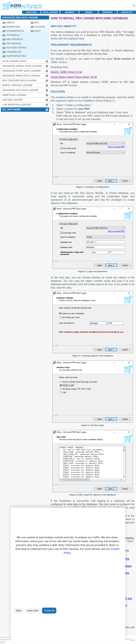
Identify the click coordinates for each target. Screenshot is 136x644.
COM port (31, 12)
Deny (18, 611)
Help (38, 31)
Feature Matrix (16, 48)
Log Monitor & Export (17, 105)
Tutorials (13, 35)
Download (13, 27)
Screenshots (15, 31)
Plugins (40, 27)
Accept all (49, 611)
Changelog (14, 52)
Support (108, 12)
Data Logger (50, 12)
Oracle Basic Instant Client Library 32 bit (74, 77)
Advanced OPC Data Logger (20, 90)
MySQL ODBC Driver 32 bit (66, 72)
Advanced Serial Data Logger (22, 66)
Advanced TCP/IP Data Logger (21, 71)
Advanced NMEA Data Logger (21, 76)
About (10, 23)
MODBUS (69, 12)
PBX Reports (15, 39)
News (133, 640)
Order (89, 12)
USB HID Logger (12, 100)
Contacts (127, 12)
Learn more (33, 611)
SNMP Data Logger (14, 95)
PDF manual (14, 43)
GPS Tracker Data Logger (19, 80)
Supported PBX (16, 56)
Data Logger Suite (14, 61)
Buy (37, 23)
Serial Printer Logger (17, 85)
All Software (11, 109)
